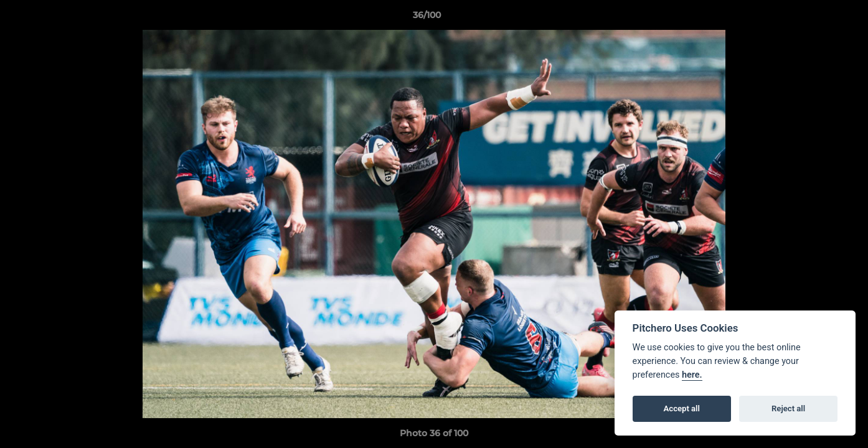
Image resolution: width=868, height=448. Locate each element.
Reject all (788, 408)
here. (692, 375)
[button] (816, 18)
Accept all (682, 408)
